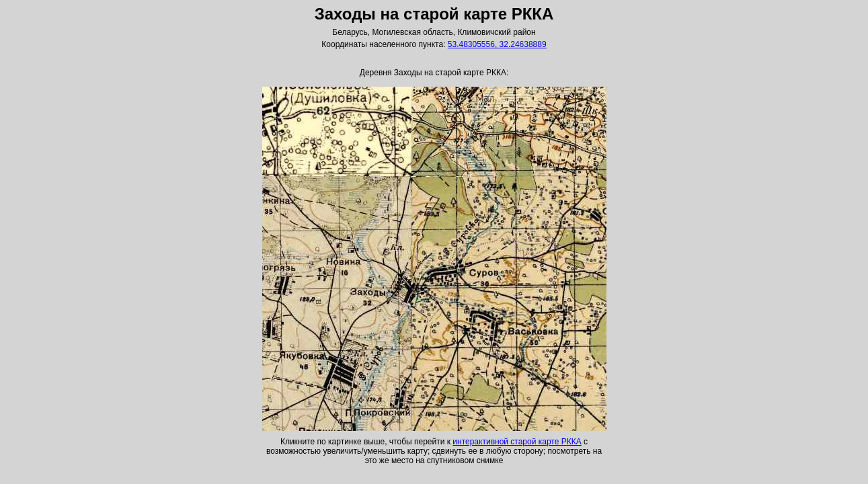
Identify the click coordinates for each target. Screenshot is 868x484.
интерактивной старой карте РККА (517, 442)
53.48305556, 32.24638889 (497, 44)
